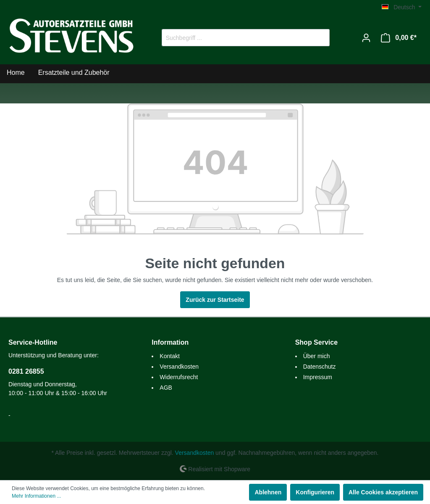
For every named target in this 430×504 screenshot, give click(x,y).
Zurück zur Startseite (215, 300)
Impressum (318, 377)
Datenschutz (320, 367)
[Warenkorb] (399, 38)
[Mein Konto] (366, 38)
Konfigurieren (315, 492)
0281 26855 (26, 371)
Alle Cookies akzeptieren (383, 492)
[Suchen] (320, 38)
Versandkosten (179, 367)
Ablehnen (268, 492)
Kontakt (169, 356)
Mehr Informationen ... (36, 496)
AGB (166, 388)
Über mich (317, 356)
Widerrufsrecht (179, 377)
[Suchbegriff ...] (236, 38)
